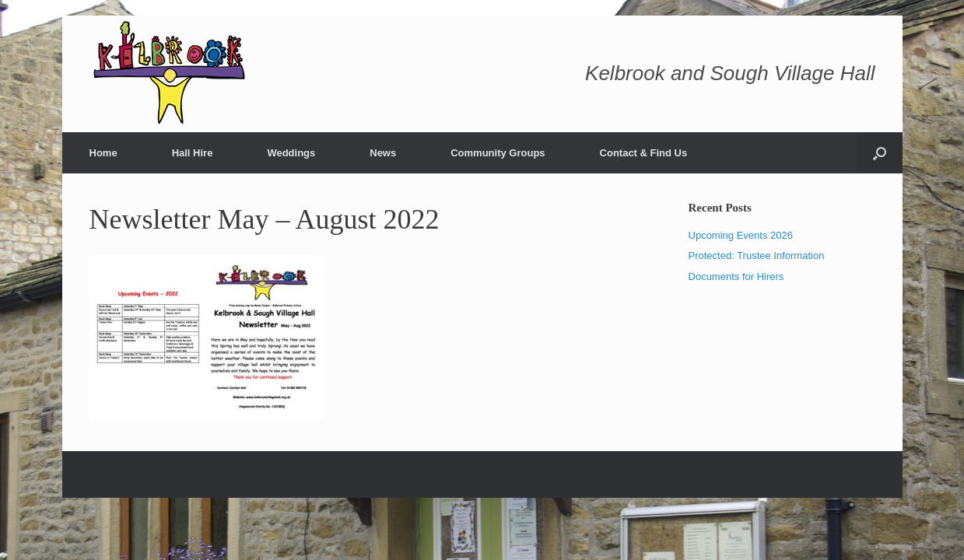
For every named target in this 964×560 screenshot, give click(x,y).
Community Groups (498, 153)
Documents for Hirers (736, 276)
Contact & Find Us (644, 153)
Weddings (291, 153)
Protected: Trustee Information (757, 255)
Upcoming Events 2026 (741, 235)
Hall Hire (193, 153)
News (383, 153)
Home (103, 153)
